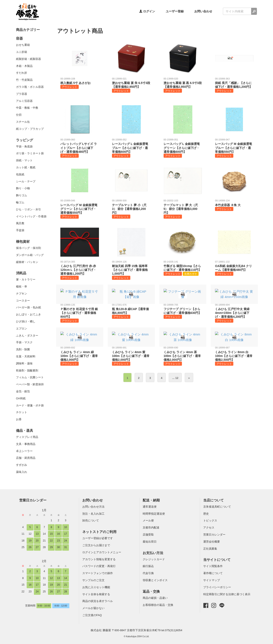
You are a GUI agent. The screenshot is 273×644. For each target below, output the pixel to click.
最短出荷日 (150, 542)
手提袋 (20, 230)
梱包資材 (23, 242)
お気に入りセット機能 (96, 587)
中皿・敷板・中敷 (27, 108)
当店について (213, 500)
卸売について (91, 521)
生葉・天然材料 (26, 356)
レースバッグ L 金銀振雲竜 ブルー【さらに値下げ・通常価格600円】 (131, 148)
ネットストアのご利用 (99, 532)
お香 (19, 419)
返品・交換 (151, 591)
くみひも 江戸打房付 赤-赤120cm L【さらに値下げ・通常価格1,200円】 (80, 270)
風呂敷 (20, 223)
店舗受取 (148, 535)
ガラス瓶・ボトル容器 (30, 87)
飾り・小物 (23, 188)
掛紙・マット (24, 160)
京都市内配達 (151, 528)
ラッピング (25, 140)
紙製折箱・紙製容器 (28, 59)
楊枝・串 (22, 287)
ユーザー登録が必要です (98, 538)
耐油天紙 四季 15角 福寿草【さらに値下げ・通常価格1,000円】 (131, 270)
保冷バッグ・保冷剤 (28, 248)
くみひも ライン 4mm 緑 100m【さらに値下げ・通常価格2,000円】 (80, 356)
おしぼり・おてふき (28, 314)
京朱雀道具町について (217, 507)
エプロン (22, 328)
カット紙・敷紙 (26, 167)
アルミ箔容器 (24, 101)
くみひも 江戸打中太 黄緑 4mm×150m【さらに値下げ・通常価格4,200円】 (234, 313)
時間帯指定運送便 (154, 514)
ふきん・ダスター (27, 336)
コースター (23, 301)
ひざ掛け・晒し (26, 321)
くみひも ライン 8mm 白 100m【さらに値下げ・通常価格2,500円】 (234, 356)
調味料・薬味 (24, 363)
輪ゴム (20, 202)
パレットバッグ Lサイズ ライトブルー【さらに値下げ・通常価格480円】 (80, 148)
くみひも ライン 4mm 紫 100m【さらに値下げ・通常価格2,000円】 (131, 356)
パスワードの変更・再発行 (99, 566)
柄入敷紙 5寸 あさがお (80, 83)
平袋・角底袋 (24, 147)
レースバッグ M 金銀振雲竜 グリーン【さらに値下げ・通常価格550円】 (80, 209)
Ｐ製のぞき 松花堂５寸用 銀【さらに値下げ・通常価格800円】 (80, 313)
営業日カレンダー (33, 500)
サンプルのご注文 (93, 580)
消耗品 (21, 273)
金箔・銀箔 (23, 391)
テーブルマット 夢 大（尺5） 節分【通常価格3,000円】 (183, 209)
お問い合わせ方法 (93, 507)
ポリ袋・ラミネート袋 (30, 153)
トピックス (210, 521)
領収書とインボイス (155, 580)
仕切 (19, 115)
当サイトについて (217, 560)
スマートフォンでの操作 (98, 573)
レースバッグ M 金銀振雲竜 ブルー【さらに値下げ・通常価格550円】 (234, 148)
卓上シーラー (24, 451)
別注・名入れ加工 (93, 514)
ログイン (147, 11)
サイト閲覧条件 (213, 566)
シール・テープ (26, 181)
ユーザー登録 (175, 11)
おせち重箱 (23, 45)
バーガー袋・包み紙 (28, 307)
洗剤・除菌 (23, 349)
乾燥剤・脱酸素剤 (27, 370)
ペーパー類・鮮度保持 (30, 384)
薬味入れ (22, 472)
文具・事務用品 (26, 444)
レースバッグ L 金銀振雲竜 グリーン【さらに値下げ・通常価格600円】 (183, 148)
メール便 (148, 521)
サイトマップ (212, 580)
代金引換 (148, 573)
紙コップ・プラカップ (30, 129)
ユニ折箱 (22, 52)
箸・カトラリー (26, 279)
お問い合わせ (203, 11)
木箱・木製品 (24, 66)
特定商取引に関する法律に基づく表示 (227, 594)
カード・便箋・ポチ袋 (30, 405)
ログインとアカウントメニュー (102, 552)
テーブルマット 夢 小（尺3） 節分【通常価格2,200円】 (131, 209)
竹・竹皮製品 (24, 80)
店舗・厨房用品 (26, 458)
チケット (22, 412)
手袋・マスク (24, 342)
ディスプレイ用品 (27, 437)
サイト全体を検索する (96, 594)
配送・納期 (151, 500)
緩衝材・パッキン (27, 262)
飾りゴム (22, 195)
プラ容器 (22, 94)
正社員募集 (210, 549)
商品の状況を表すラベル (98, 601)
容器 (19, 38)
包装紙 (20, 174)
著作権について (213, 573)
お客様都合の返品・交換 (158, 605)
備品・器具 (25, 431)
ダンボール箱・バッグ (30, 255)
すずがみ (22, 465)
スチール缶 (23, 122)
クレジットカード (154, 559)
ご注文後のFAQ (92, 615)
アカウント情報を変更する (99, 559)
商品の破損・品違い (155, 598)
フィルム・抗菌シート (30, 377)
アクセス (209, 528)
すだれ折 (22, 73)
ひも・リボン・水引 (28, 209)
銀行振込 (148, 566)
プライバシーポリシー (217, 587)
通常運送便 (150, 507)
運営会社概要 (212, 542)
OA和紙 (21, 398)
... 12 (175, 378)
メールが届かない (93, 608)
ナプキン (22, 294)
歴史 (206, 514)
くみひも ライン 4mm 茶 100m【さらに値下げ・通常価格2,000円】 (183, 356)
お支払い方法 (153, 553)
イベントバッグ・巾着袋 (31, 216)
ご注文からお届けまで (96, 545)
